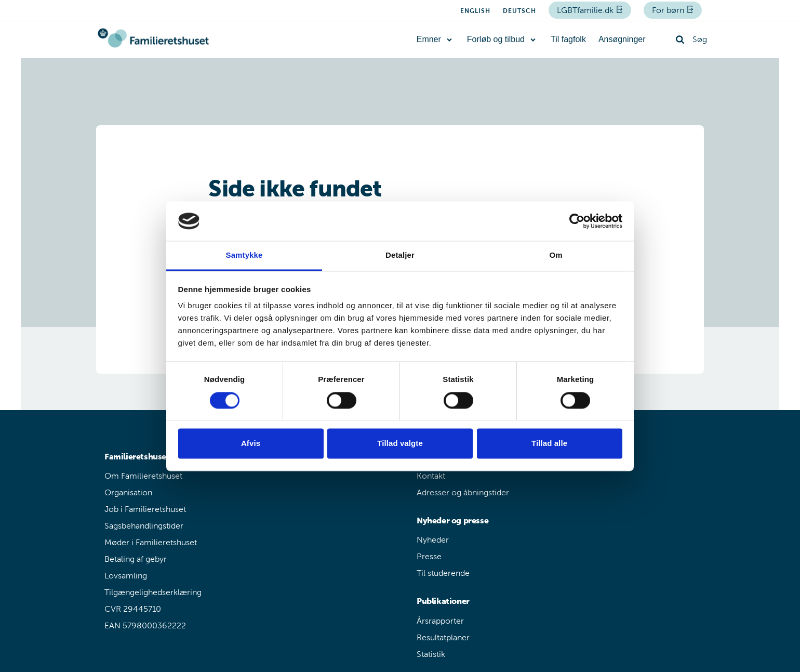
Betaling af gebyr (136, 559)
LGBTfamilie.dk (586, 10)
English (475, 11)
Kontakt (431, 476)
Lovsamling (126, 576)
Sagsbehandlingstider (144, 526)
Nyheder (433, 540)
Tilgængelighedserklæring (153, 592)
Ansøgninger (622, 39)
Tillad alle (549, 444)
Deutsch (519, 11)
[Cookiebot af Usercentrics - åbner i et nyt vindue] (577, 221)
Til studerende (443, 573)
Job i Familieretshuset (145, 509)
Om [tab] (556, 255)
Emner (429, 39)
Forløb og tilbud (496, 39)
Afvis (251, 444)
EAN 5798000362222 (145, 625)
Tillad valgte (400, 444)
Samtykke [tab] (244, 255)
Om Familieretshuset (143, 476)
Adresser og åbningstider (463, 492)
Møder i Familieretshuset (151, 542)
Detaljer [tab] (400, 255)
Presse (429, 556)
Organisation (128, 492)
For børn (669, 10)
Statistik (431, 654)
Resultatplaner (443, 637)
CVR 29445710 (133, 609)
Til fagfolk (568, 39)
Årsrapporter (440, 621)
